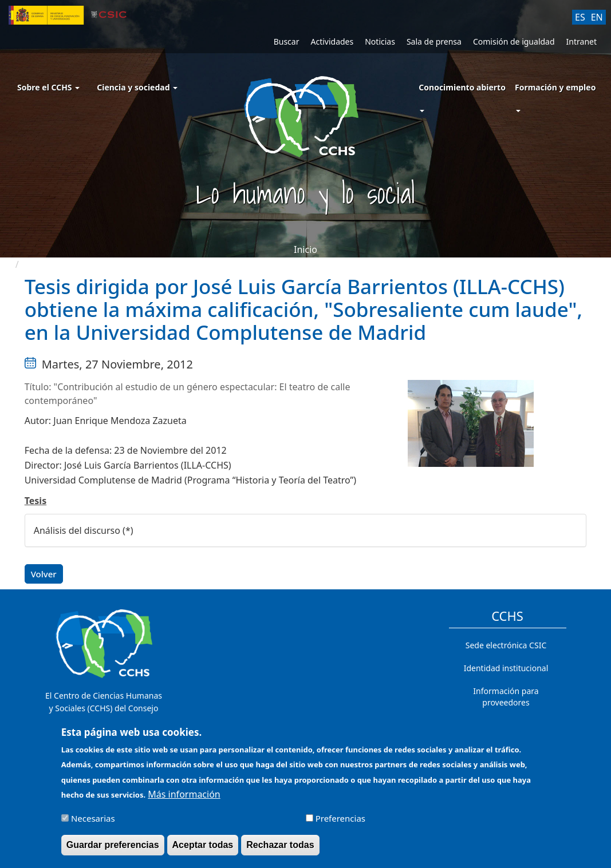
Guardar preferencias (113, 851)
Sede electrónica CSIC (506, 645)
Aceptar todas (203, 851)
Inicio (305, 249)
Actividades (332, 41)
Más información (184, 800)
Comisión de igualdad (514, 41)
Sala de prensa (434, 41)
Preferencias (340, 825)
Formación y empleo (555, 87)
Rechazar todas (280, 851)
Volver (44, 574)
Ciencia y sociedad (137, 87)
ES (580, 17)
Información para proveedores (506, 697)
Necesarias (93, 825)
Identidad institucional (506, 668)
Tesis (36, 501)
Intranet (582, 41)
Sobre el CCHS (48, 87)
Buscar (287, 41)
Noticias (380, 41)
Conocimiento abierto (462, 87)
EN (597, 17)
